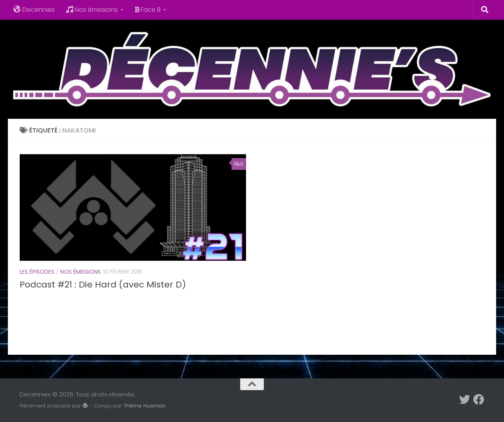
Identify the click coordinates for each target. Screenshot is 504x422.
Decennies (34, 10)
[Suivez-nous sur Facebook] (479, 400)
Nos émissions (92, 10)
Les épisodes (37, 272)
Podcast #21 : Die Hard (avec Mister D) (103, 285)
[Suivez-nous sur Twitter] (465, 400)
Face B (148, 10)
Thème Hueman (145, 406)
